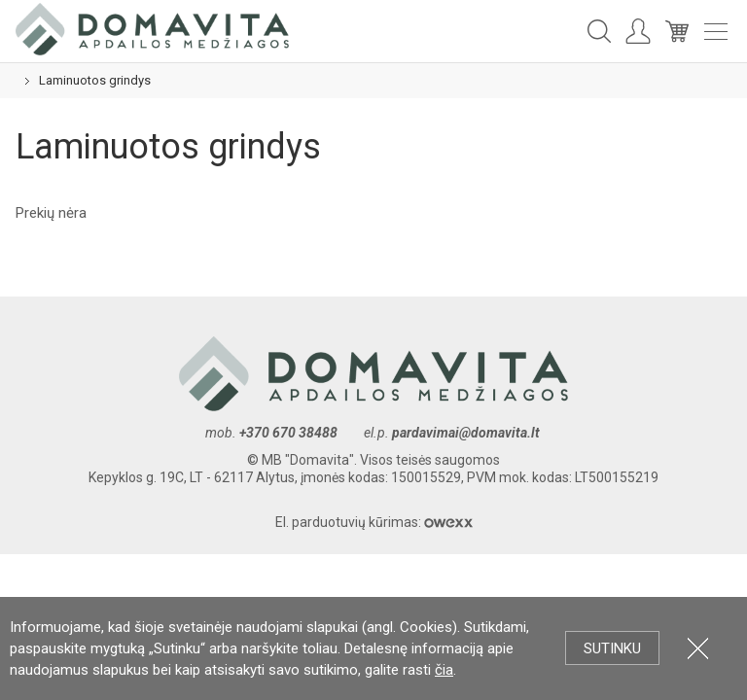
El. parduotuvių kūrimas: (374, 522)
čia (444, 670)
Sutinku (612, 648)
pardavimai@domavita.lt (467, 433)
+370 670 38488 (288, 433)
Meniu (716, 32)
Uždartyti (698, 648)
